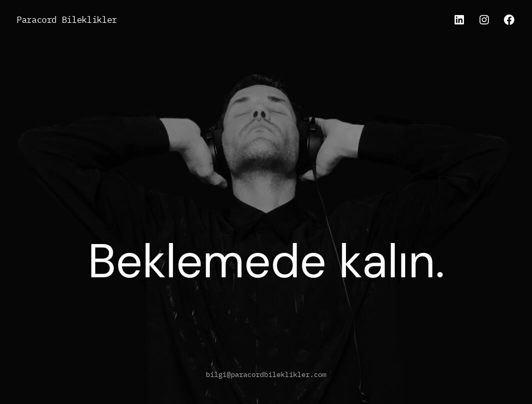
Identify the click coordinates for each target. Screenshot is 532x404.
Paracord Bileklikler (67, 19)
